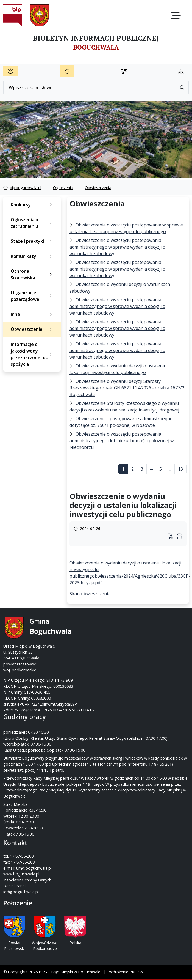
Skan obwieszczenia (90, 594)
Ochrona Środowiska (32, 274)
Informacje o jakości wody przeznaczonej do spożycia (32, 354)
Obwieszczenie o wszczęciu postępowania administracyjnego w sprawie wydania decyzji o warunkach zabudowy (117, 247)
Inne (32, 314)
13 (180, 469)
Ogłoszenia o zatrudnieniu (32, 223)
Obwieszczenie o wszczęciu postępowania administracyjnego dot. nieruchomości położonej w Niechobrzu (122, 441)
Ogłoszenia (63, 188)
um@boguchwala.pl (34, 868)
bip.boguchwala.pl (26, 188)
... (170, 469)
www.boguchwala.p (21, 874)
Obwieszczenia (98, 188)
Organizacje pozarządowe (32, 296)
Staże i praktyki (32, 241)
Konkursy (32, 205)
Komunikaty (32, 256)
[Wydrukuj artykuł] (172, 537)
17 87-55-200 (22, 856)
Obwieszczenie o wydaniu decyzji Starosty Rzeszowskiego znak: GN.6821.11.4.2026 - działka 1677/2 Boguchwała (127, 388)
